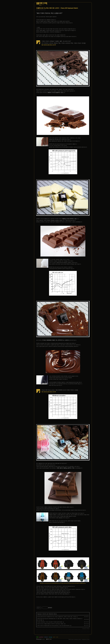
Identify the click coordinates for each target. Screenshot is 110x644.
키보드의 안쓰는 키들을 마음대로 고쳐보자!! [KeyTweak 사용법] (50, 624)
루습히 (70, 639)
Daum (80, 639)
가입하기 (43, 639)
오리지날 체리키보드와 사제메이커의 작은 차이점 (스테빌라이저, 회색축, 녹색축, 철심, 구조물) (57, 617)
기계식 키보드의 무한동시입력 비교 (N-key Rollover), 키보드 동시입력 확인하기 (53, 625)
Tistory (88, 639)
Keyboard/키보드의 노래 (41, 10)
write (57, 637)
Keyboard (39, 614)
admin (54, 637)
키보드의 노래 (45, 614)
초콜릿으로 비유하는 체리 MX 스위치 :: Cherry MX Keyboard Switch (57, 8)
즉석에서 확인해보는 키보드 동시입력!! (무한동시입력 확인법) (50, 622)
